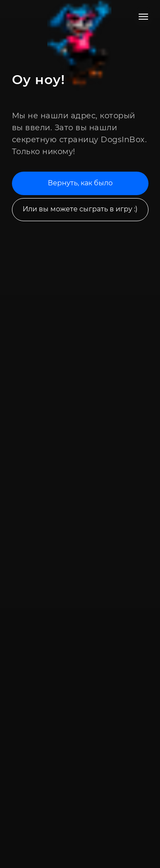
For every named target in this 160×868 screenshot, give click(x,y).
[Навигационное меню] (143, 17)
